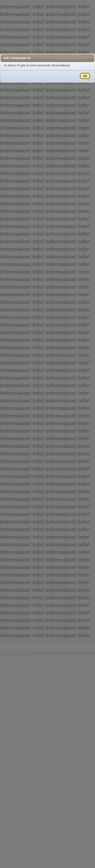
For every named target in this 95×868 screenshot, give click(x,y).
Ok (85, 76)
